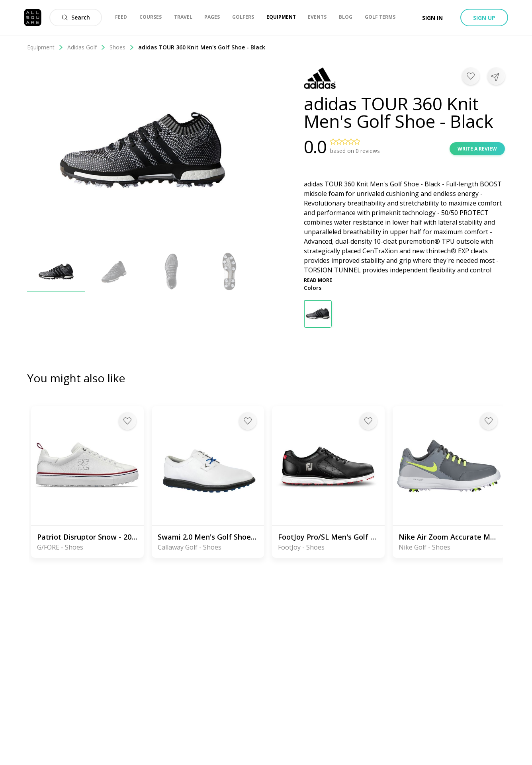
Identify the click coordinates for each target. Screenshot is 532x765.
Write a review (477, 149)
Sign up (484, 18)
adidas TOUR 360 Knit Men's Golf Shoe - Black (202, 47)
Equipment (45, 47)
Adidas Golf (86, 47)
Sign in (432, 18)
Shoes (122, 47)
